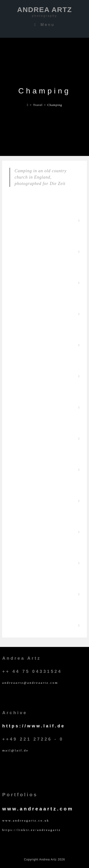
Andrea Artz (44, 12)
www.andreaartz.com (38, 809)
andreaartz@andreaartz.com (30, 683)
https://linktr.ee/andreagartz (31, 830)
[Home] (28, 105)
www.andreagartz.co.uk (26, 820)
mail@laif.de (15, 750)
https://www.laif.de (34, 726)
